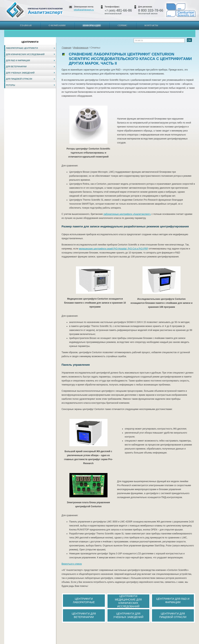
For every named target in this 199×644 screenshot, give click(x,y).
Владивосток (73, 642)
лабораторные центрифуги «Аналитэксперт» (127, 214)
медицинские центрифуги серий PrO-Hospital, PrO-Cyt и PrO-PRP (114, 249)
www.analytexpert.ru (160, 642)
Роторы (11, 85)
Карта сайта (27, 642)
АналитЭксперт (34, 10)
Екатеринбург (99, 642)
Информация (92, 25)
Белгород (123, 642)
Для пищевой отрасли (19, 79)
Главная (26, 25)
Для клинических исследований (25, 54)
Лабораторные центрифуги (22, 48)
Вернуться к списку (72, 564)
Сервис (123, 25)
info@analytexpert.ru (84, 10)
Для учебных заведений (20, 73)
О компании (57, 25)
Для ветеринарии (16, 66)
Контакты (151, 25)
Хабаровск (86, 642)
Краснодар (112, 642)
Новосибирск (59, 642)
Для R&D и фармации (18, 60)
